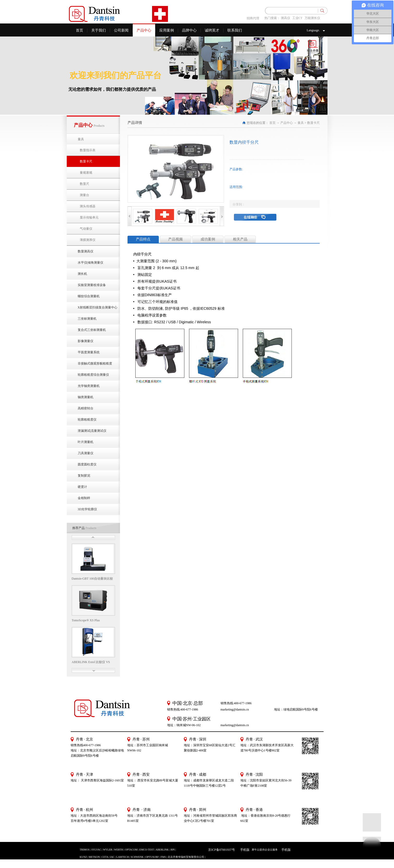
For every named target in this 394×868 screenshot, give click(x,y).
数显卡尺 (313, 123)
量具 (301, 123)
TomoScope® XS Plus (86, 620)
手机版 (244, 850)
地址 (244, 780)
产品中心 (287, 123)
